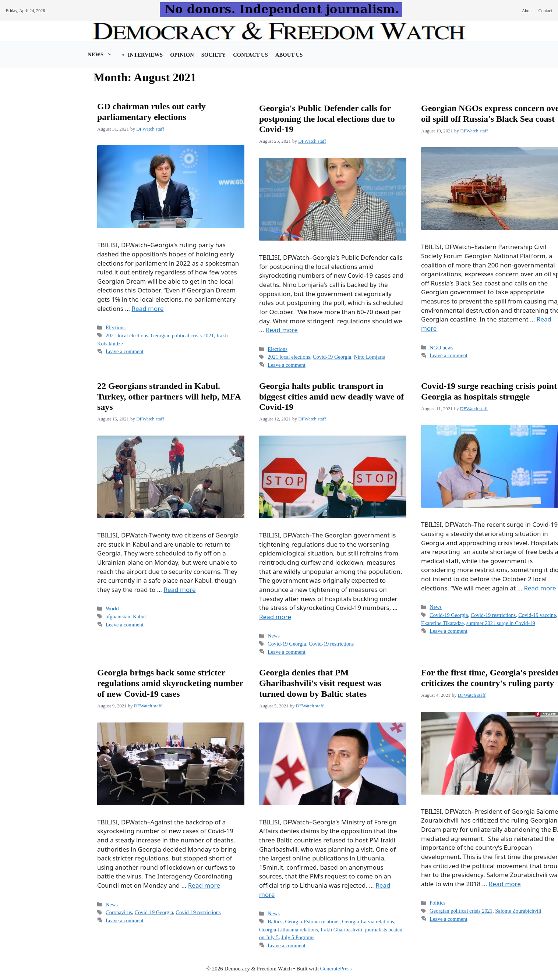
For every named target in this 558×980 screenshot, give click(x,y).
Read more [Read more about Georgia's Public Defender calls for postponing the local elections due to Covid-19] (282, 330)
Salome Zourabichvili (518, 911)
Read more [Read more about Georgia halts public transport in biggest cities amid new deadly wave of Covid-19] (275, 617)
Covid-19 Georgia (332, 357)
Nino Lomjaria (369, 357)
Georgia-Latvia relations (368, 922)
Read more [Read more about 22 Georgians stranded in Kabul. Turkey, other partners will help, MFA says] (180, 590)
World (112, 608)
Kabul (139, 617)
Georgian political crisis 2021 (182, 335)
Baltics (275, 922)
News (104, 54)
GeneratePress (336, 969)
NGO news (442, 348)
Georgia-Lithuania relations (289, 930)
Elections (116, 327)
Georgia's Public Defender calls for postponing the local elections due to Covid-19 (327, 119)
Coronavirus (119, 912)
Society (213, 55)
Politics (437, 903)
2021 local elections (127, 335)
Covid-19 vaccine (537, 615)
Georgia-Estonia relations (312, 922)
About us (289, 55)
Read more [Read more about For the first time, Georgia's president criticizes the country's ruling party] (505, 884)
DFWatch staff (150, 129)
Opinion (182, 55)
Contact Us (250, 55)
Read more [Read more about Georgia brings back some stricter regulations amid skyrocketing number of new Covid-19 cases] (204, 885)
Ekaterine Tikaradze (442, 623)
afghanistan (118, 617)
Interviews (145, 55)
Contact (545, 11)
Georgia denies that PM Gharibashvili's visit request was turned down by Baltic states (320, 683)
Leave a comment (125, 351)
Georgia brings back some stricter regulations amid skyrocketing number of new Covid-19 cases (170, 683)
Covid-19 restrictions (331, 644)
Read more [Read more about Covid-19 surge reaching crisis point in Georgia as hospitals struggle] (540, 588)
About (527, 11)
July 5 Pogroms (298, 937)
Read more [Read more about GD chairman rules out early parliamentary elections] (147, 308)
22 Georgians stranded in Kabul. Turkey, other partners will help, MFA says (169, 397)
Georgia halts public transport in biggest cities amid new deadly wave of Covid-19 (331, 397)
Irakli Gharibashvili (341, 930)
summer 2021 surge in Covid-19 (501, 623)
